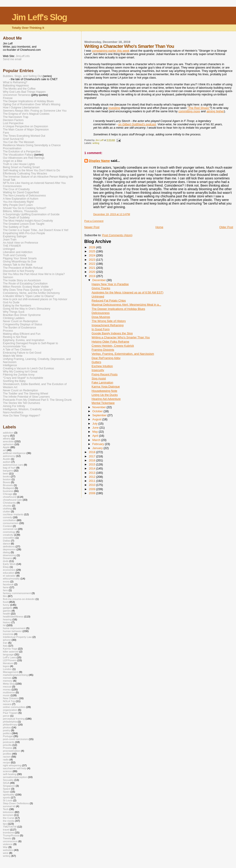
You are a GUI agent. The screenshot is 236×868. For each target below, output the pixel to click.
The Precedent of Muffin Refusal (23, 268)
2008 (93, 493)
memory (8, 681)
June (96, 428)
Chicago (8, 494)
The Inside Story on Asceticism (22, 280)
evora (6, 581)
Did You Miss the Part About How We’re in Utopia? (34, 274)
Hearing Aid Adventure (106, 399)
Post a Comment (94, 221)
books (6, 476)
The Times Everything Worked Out (24, 136)
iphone (7, 640)
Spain (6, 792)
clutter (7, 511)
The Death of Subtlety (16, 218)
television (8, 812)
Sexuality (8, 780)
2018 (93, 452)
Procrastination (12, 148)
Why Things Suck (14, 312)
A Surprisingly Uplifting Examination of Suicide (31, 214)
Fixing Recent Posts (105, 374)
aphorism (8, 444)
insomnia (8, 634)
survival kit (9, 806)
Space (7, 789)
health (7, 614)
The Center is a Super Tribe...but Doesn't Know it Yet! (36, 230)
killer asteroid (11, 651)
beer (5, 473)
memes (7, 678)
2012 (93, 477)
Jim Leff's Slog (39, 17)
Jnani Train (10, 240)
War (5, 847)
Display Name (99, 161)
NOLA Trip (9, 701)
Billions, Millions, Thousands (20, 211)
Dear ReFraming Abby (106, 358)
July (95, 424)
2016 (93, 460)
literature (8, 663)
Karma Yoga (10, 649)
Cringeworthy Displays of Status (23, 324)
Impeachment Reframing (107, 325)
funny (6, 605)
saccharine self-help (15, 768)
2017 (93, 456)
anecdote (8, 441)
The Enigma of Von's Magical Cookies (26, 114)
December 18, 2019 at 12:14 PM (112, 214)
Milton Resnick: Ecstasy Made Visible (26, 287)
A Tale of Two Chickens (17, 350)
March (97, 440)
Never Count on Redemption (20, 321)
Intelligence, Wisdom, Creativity (22, 409)
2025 (93, 251)
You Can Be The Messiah (19, 142)
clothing (7, 508)
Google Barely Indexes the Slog (112, 333)
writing (96, 143)
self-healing (10, 774)
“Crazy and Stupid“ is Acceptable (23, 378)
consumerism (11, 523)
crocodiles (9, 538)
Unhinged (98, 296)
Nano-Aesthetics (13, 412)
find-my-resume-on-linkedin (19, 599)
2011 (93, 481)
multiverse (9, 692)
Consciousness (12, 186)
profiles (7, 754)
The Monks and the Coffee (19, 89)
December (100, 280)
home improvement (14, 628)
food (5, 602)
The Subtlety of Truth (16, 227)
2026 (93, 247)
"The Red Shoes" (199, 108)
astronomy (9, 456)
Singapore (9, 786)
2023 (93, 260)
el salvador (9, 576)
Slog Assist (99, 378)
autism (7, 462)
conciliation (9, 520)
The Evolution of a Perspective (22, 152)
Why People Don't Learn (18, 205)
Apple (6, 447)
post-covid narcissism (15, 739)
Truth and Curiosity (15, 255)
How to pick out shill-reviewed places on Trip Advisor (35, 299)
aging (6, 435)
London (7, 669)
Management (11, 672)
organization (10, 710)
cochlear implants (13, 514)
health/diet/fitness (13, 616)
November (100, 407)
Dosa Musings (101, 317)
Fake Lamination (102, 382)
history (7, 622)
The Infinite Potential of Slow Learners (26, 397)
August (97, 419)
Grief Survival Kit (13, 139)
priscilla (7, 745)
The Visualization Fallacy (18, 155)
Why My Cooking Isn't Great (20, 372)
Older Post (226, 227)
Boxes (7, 482)
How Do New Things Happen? (22, 416)
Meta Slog (9, 684)
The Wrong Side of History (109, 321)
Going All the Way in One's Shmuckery (27, 309)
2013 (93, 473)
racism (7, 757)
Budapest (9, 488)
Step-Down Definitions (16, 803)
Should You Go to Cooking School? (25, 208)
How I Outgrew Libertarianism (21, 108)
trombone (9, 832)
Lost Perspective (13, 123)
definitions (9, 546)
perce (6, 716)
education (9, 573)
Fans (6, 133)
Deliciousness (101, 313)
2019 (93, 276)
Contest (7, 526)
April (96, 436)
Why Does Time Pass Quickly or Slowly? (28, 290)
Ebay (6, 567)
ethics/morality (11, 578)
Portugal (8, 736)
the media (9, 821)
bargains (8, 470)
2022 (93, 264)
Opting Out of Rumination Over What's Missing (32, 104)
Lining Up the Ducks (105, 395)
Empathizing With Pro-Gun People (24, 233)
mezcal (7, 686)
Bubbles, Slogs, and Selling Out (22, 76)
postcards (9, 742)
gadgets (8, 608)
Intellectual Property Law (17, 637)
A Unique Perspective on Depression (25, 126)
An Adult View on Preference (21, 243)
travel (6, 829)
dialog (6, 552)
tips (5, 824)
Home (159, 227)
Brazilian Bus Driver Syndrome (22, 315)
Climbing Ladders (14, 318)
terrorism (8, 815)
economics (9, 570)
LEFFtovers (10, 660)
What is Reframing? (15, 82)
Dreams (8, 558)
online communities (14, 707)
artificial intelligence (14, 453)
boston (7, 479)
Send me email (12, 59)
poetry (7, 730)
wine (6, 853)
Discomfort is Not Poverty (19, 271)
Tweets (7, 838)
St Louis (8, 800)
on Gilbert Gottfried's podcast (137, 124)
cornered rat (10, 529)
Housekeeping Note (104, 391)
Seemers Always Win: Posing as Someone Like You (35, 111)
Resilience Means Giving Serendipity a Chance (32, 145)
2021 (93, 268)
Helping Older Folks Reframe (110, 342)
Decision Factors (13, 120)
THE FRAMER (12, 246)
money (7, 689)
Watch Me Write (13, 356)
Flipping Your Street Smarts (20, 258)
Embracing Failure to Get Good (22, 353)
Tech (6, 809)
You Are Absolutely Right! (18, 202)
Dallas (7, 541)
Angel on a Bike (13, 161)
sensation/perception (15, 777)
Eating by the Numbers (17, 306)
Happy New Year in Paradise (110, 284)
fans (5, 590)
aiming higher (215, 111)
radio (6, 759)
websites (8, 850)
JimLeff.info (23, 56)
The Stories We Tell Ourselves (22, 403)
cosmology (9, 532)
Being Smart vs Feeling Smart (21, 167)
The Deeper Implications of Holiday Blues (118, 309)
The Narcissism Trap (16, 117)
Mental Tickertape (103, 403)
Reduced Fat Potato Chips (109, 301)
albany (7, 438)
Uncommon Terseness (17, 95)
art (4, 450)
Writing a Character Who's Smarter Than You (121, 337)
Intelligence (10, 365)
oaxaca (7, 704)
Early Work (9, 564)
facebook (8, 584)
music (6, 695)
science (7, 771)
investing (114, 108)
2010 (93, 485)
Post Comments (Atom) (117, 235)
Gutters (96, 362)
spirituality (9, 794)
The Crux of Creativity (16, 189)
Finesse (8, 98)
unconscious (10, 841)
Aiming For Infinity (14, 406)
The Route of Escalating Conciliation (25, 284)
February (99, 444)
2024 (93, 255)
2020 (93, 272)
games (7, 611)
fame (6, 587)
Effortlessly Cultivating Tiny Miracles (25, 174)
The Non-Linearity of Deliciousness (24, 196)
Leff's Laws (9, 657)
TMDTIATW (10, 827)
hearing (7, 619)
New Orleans (11, 698)
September (100, 415)
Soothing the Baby (14, 381)
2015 (93, 464)
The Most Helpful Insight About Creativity (28, 221)
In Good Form (101, 329)
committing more (189, 111)
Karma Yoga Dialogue (106, 387)
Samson (8, 277)
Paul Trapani (10, 713)
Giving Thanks (101, 288)
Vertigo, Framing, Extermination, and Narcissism (123, 354)
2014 (93, 468)
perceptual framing (14, 719)
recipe (7, 762)
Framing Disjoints (103, 350)
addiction (8, 433)
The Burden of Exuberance (20, 328)
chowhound (10, 497)
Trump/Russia (11, 835)
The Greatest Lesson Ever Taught (24, 224)
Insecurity (98, 370)
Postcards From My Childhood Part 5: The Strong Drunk (37, 400)
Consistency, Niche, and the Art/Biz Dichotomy (31, 293)
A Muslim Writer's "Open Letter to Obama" (29, 296)
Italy (5, 646)
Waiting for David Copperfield (21, 192)
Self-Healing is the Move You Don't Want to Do (31, 170)
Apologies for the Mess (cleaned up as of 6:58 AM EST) (127, 292)
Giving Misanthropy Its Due (20, 262)
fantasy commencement (17, 593)
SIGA (6, 783)
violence (8, 844)
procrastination (12, 751)
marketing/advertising (15, 675)
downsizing (9, 555)
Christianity (9, 503)
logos (6, 666)
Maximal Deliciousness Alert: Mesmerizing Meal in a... (126, 305)
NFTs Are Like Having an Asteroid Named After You (34, 183)
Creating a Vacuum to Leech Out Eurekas (28, 368)
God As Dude (11, 302)
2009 (93, 489)
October (98, 411)
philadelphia (10, 721)
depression (9, 549)
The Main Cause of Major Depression (26, 130)
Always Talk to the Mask (18, 265)
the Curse (9, 818)
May (96, 432)
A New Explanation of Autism (21, 199)
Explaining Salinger (15, 236)
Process (8, 331)
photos (7, 727)
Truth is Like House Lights (19, 164)
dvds (6, 561)
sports (7, 797)
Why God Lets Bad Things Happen (24, 92)
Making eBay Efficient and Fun (22, 334)
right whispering (12, 765)
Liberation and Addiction (18, 252)
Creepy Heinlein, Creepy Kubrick (113, 346)
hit (4, 625)
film (5, 596)
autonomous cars (13, 465)
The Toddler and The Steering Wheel (25, 394)
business (8, 491)
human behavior (12, 631)
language (8, 654)
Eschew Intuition (102, 366)
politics (7, 733)
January (98, 448)
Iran (5, 643)
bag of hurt (9, 468)
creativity (8, 535)
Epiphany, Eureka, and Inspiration (24, 340)
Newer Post (92, 227)
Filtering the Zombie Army (19, 375)
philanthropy (10, 724)
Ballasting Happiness (16, 86)
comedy (8, 517)
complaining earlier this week (111, 51)
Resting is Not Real (15, 337)
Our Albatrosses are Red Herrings (24, 158)
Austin (7, 459)
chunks (7, 506)
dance (7, 543)
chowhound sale (12, 500)
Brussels (8, 485)
